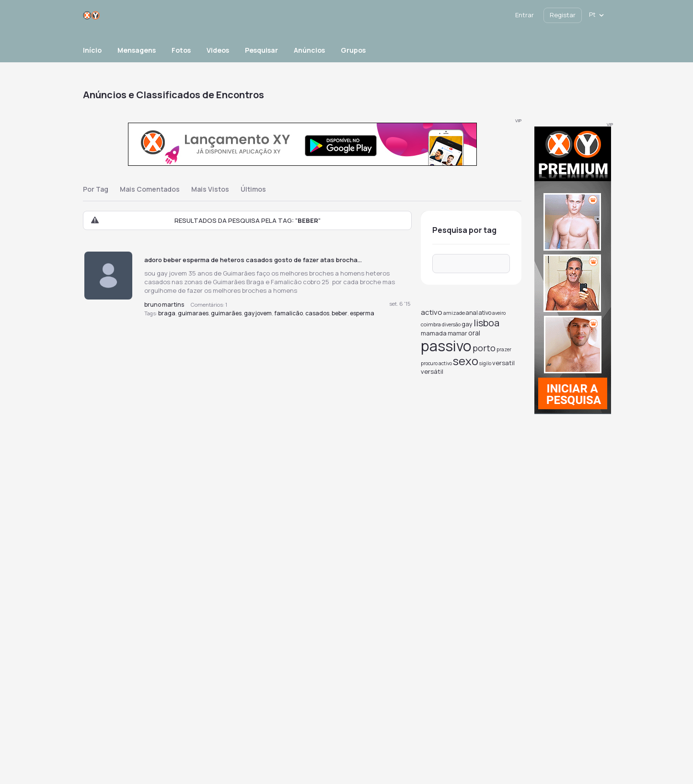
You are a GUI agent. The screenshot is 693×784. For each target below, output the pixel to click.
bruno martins (164, 305)
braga (167, 313)
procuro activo (436, 363)
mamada (434, 333)
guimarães (226, 313)
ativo (485, 313)
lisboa (486, 323)
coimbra (431, 324)
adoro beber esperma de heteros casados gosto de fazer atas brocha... (253, 260)
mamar (457, 333)
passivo (446, 346)
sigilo (485, 363)
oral (474, 333)
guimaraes (193, 313)
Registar (563, 15)
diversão (451, 324)
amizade (454, 313)
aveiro (499, 313)
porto (484, 348)
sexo (466, 361)
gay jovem (258, 313)
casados (317, 313)
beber (340, 313)
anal (472, 313)
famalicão (289, 313)
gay (467, 324)
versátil (432, 371)
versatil (503, 363)
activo (432, 312)
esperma (362, 313)
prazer (504, 349)
